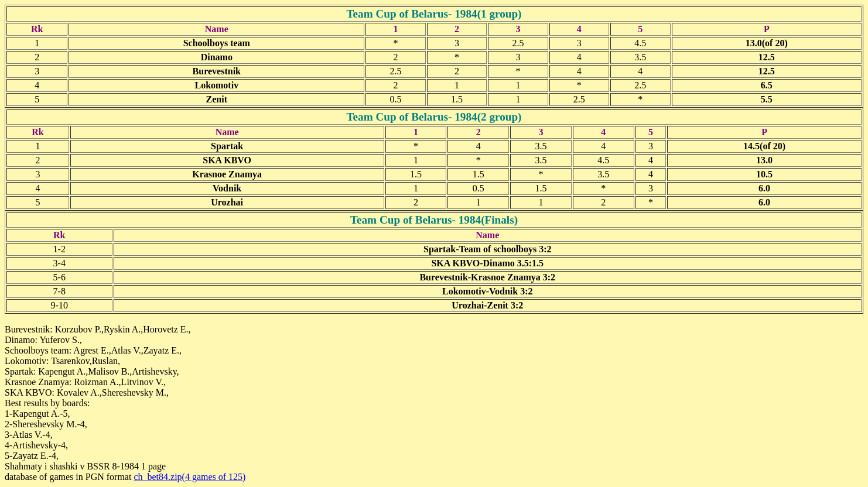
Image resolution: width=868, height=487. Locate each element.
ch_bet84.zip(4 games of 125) (189, 477)
